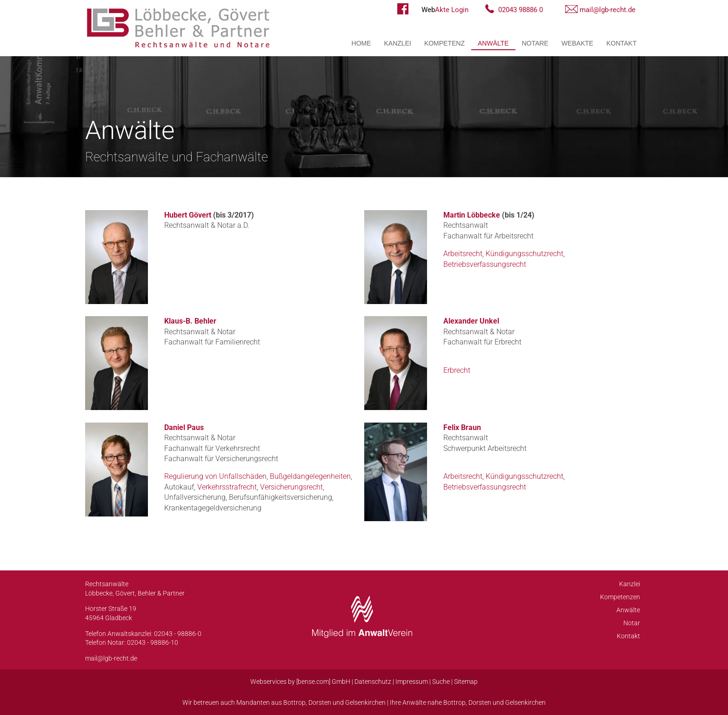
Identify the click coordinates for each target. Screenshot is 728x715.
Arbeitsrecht (463, 254)
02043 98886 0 (521, 10)
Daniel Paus (184, 427)
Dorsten (320, 702)
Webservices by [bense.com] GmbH (300, 682)
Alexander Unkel (471, 321)
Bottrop (294, 702)
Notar (632, 623)
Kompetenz (444, 43)
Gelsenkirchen (365, 702)
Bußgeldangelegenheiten (310, 476)
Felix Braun (462, 427)
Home (361, 43)
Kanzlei (398, 43)
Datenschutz (373, 682)
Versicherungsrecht (291, 487)
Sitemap (466, 682)
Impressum (412, 682)
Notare (535, 43)
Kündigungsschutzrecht (524, 254)
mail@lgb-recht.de (608, 10)
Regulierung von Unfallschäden (215, 476)
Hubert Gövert (188, 215)
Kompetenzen (620, 597)
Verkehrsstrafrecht (227, 487)
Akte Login (445, 10)
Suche (441, 682)
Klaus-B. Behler (190, 321)
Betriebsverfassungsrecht (485, 264)
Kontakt (621, 43)
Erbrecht (457, 370)
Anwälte (493, 43)
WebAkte (577, 43)
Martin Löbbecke (472, 215)
